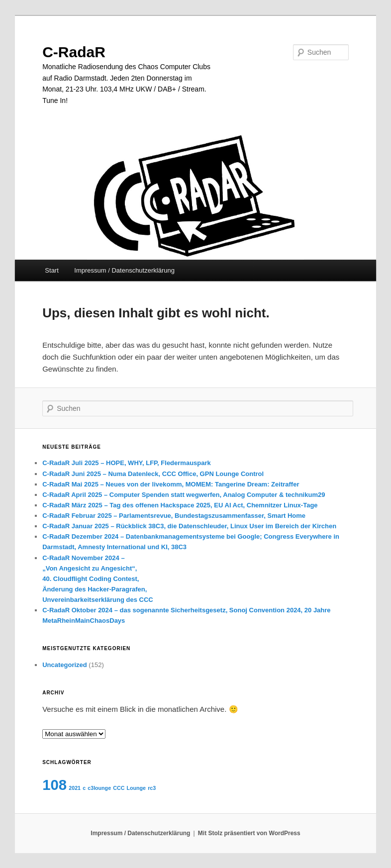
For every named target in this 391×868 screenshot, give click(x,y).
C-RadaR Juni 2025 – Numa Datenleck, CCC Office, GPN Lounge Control (153, 474)
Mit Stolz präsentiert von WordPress (249, 833)
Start (51, 270)
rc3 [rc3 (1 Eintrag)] (152, 788)
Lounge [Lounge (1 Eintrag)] (136, 788)
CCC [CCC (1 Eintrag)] (119, 788)
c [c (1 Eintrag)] (84, 788)
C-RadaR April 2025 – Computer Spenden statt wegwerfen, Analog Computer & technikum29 (184, 495)
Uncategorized (65, 665)
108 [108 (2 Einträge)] (54, 785)
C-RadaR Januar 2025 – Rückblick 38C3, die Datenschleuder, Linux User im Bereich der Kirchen (189, 526)
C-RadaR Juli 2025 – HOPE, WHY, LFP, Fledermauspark (127, 463)
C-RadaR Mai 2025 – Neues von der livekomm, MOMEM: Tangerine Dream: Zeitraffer (171, 484)
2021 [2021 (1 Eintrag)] (75, 788)
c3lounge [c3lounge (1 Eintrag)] (99, 788)
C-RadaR (74, 52)
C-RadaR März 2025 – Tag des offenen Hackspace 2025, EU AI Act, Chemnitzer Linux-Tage (180, 505)
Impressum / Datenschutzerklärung (124, 270)
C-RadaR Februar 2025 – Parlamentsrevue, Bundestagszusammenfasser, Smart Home (174, 516)
